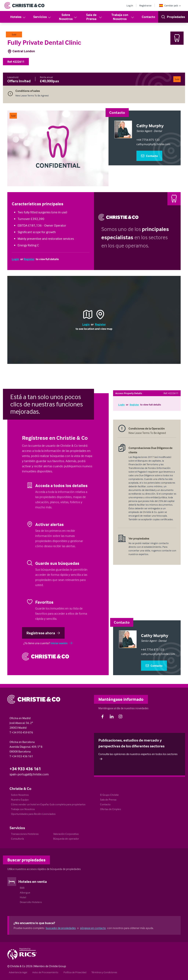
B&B (22, 888)
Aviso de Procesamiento (45, 972)
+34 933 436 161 (25, 769)
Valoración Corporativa (66, 834)
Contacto (148, 17)
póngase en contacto (93, 928)
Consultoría (17, 839)
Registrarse (145, 5)
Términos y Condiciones (104, 972)
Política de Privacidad (75, 972)
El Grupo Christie (109, 795)
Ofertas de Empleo (111, 809)
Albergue (25, 892)
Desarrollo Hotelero (31, 902)
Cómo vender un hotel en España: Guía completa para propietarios (48, 804)
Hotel (23, 897)
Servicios (42, 17)
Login (15, 259)
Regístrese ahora (43, 633)
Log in (130, 5)
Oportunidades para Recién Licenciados (33, 814)
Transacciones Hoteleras (25, 834)
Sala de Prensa (94, 17)
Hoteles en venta (33, 881)
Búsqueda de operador (66, 839)
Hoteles (18, 17)
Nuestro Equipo (20, 800)
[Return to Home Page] (24, 5)
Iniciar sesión (62, 643)
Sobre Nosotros (68, 17)
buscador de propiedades (61, 928)
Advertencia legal (18, 972)
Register (29, 259)
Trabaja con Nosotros (123, 17)
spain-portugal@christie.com (29, 774)
